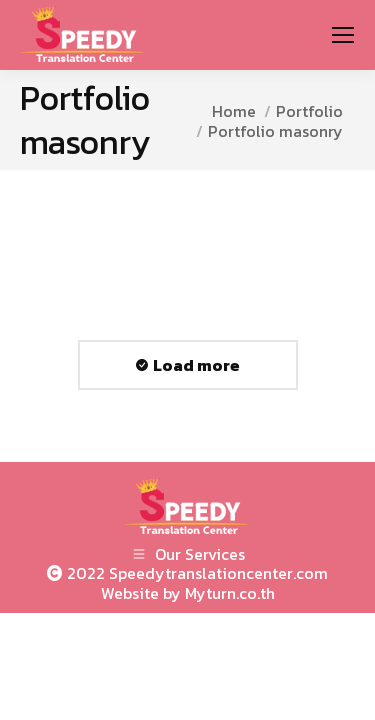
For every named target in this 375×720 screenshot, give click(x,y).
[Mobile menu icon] (343, 35)
